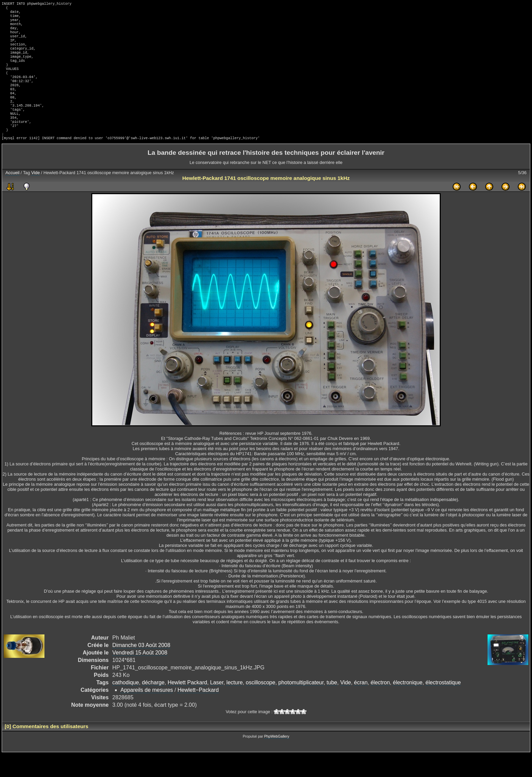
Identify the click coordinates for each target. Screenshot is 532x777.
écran (361, 706)
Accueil (12, 196)
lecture (234, 706)
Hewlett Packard (187, 706)
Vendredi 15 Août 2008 (140, 676)
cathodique (126, 706)
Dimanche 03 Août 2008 (141, 668)
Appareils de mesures (147, 713)
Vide (35, 196)
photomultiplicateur (301, 706)
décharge (153, 706)
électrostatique (443, 706)
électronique (408, 706)
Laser (217, 706)
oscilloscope (260, 706)
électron (380, 706)
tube (332, 706)
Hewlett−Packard (198, 713)
